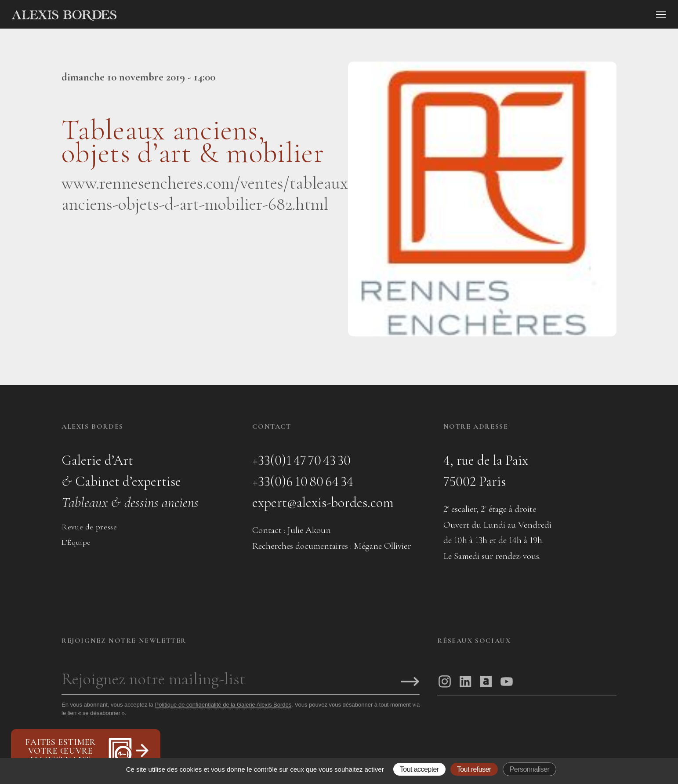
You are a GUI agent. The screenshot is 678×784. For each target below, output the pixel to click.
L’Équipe (76, 542)
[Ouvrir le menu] (661, 15)
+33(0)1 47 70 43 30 (301, 460)
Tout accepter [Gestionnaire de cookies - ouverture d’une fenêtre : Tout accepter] (419, 769)
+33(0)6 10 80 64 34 (303, 481)
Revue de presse (89, 527)
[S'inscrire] (410, 682)
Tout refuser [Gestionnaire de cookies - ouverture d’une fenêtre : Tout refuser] (474, 769)
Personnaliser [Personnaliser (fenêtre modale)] (530, 769)
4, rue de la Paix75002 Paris (486, 471)
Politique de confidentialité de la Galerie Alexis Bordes (223, 705)
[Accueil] (139, 15)
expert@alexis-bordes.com (323, 502)
